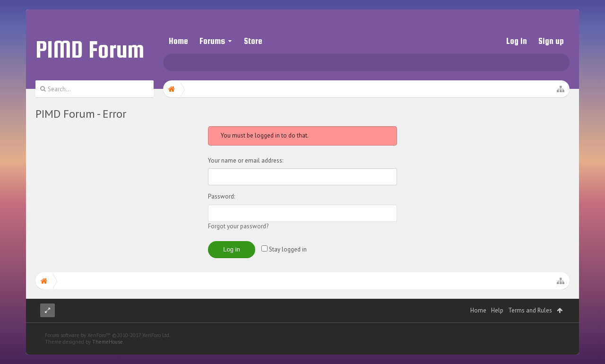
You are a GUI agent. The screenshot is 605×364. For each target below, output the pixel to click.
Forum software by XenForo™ (108, 354)
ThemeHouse (108, 361)
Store (253, 41)
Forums (212, 41)
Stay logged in (284, 249)
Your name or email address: (246, 160)
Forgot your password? (238, 226)
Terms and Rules (530, 329)
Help (497, 329)
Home (178, 41)
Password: (221, 196)
